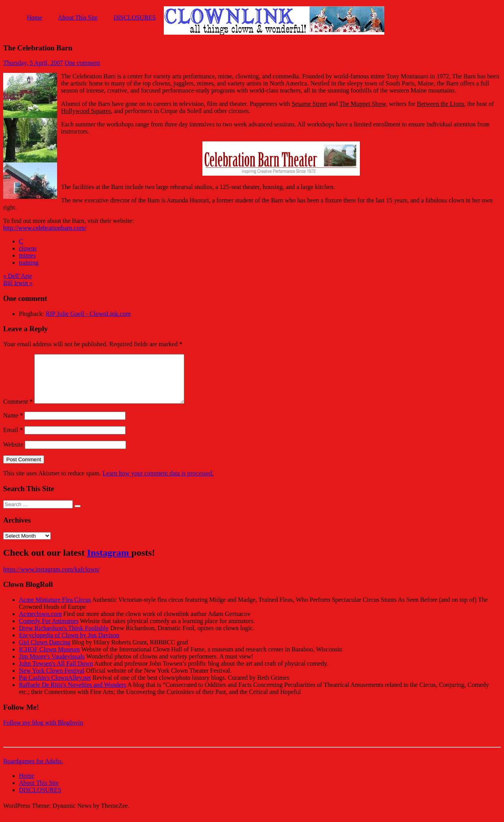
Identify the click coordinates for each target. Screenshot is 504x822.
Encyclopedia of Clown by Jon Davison (69, 645)
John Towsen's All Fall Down (56, 673)
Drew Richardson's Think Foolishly (64, 637)
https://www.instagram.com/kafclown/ (51, 579)
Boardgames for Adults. (33, 771)
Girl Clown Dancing (45, 652)
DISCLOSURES (135, 18)
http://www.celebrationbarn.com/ (45, 228)
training (29, 263)
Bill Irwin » (18, 283)
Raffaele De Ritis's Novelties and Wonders (73, 694)
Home (34, 18)
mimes (27, 255)
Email (13, 439)
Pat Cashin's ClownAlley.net (55, 687)
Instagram (109, 562)
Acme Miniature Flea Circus (55, 609)
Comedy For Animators (49, 630)
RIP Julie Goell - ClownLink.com (88, 314)
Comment (18, 411)
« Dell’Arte (18, 276)
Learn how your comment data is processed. (158, 483)
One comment (82, 63)
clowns (28, 248)
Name (13, 425)
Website (13, 454)
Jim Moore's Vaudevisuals (52, 666)
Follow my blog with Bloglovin (43, 732)
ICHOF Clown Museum (49, 659)
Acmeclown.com (40, 623)
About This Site (78, 18)
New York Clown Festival (52, 680)
